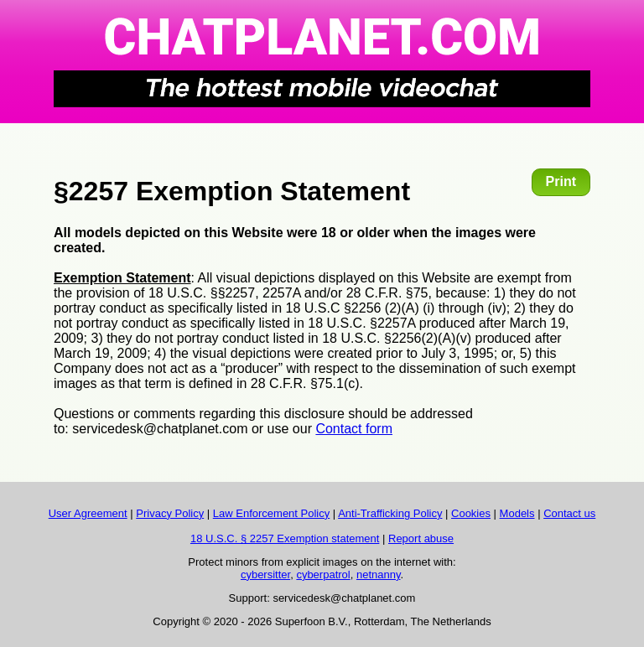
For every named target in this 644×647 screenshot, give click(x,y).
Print (561, 181)
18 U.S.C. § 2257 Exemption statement (285, 538)
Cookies (471, 513)
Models (517, 513)
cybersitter (265, 575)
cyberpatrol (323, 575)
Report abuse (421, 538)
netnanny (379, 575)
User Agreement (88, 513)
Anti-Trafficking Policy (390, 513)
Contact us (569, 513)
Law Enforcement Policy (271, 513)
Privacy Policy (170, 513)
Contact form (354, 429)
